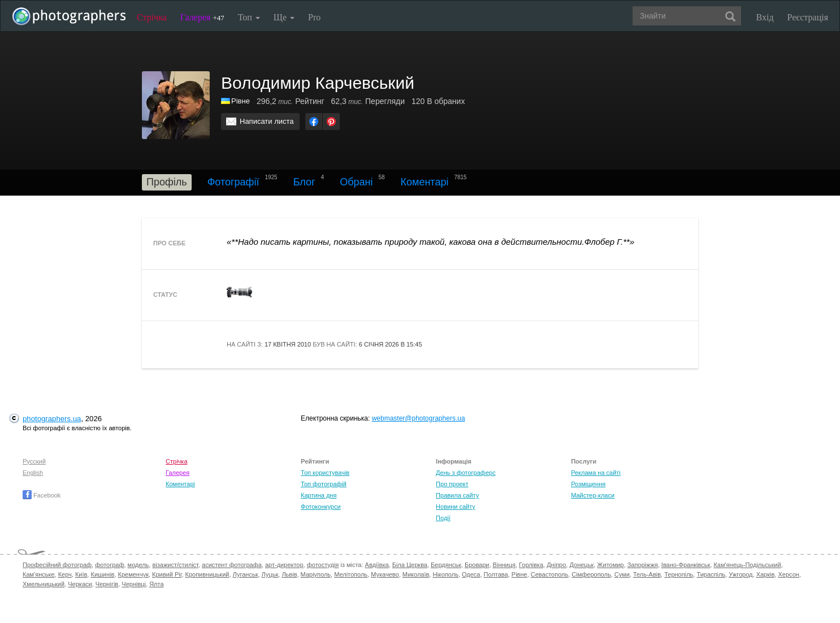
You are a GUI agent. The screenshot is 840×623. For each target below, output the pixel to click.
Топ (249, 17)
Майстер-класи (593, 495)
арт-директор (284, 565)
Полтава (496, 574)
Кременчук (133, 574)
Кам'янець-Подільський (747, 565)
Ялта (156, 584)
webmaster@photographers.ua (419, 418)
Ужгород (741, 574)
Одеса (471, 574)
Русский (34, 461)
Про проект (452, 484)
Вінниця (504, 565)
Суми (622, 574)
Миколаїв (416, 574)
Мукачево (385, 574)
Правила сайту (457, 495)
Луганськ (246, 574)
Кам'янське (39, 574)
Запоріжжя (643, 565)
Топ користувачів (325, 473)
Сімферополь (591, 574)
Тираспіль (711, 574)
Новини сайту (456, 507)
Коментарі (425, 182)
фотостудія (323, 565)
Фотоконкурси (321, 507)
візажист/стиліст (175, 565)
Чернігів (107, 584)
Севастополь (549, 574)
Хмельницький (44, 584)
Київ (81, 574)
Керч (65, 574)
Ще (284, 17)
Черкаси (80, 584)
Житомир (610, 565)
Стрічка (152, 17)
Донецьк (581, 565)
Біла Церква (410, 565)
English (33, 473)
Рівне (519, 574)
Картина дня (319, 495)
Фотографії (233, 182)
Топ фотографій (324, 484)
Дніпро (556, 565)
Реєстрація (808, 17)
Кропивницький (207, 574)
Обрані (356, 182)
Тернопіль (679, 574)
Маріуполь (316, 574)
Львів (289, 574)
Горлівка (531, 565)
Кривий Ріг (167, 574)
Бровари (477, 565)
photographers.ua (52, 419)
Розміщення (588, 484)
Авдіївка (377, 565)
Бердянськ (446, 565)
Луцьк (270, 574)
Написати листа (267, 121)
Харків (766, 574)
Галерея (202, 17)
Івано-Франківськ (686, 565)
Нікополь (445, 574)
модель (138, 565)
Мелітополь (351, 574)
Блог (304, 182)
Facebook (42, 495)
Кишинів (102, 574)
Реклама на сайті (596, 473)
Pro (314, 17)
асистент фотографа (232, 565)
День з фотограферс (466, 473)
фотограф (109, 565)
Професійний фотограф (57, 565)
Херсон (788, 574)
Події (443, 518)
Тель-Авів (647, 574)
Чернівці (134, 584)
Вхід (765, 17)
